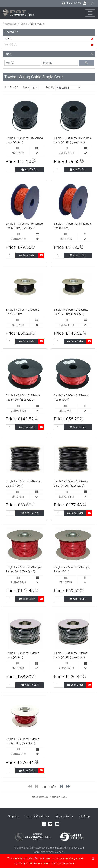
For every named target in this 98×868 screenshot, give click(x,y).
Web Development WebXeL (49, 852)
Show (25, 88)
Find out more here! (64, 863)
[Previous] (30, 787)
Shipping (14, 816)
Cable (24, 24)
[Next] (68, 787)
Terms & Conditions (37, 816)
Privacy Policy (64, 816)
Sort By (50, 88)
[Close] (93, 858)
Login (89, 3)
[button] (49, 54)
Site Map (84, 816)
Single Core (11, 45)
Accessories (10, 24)
